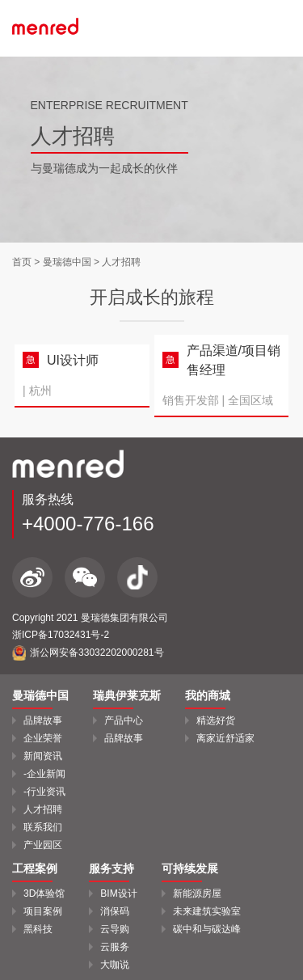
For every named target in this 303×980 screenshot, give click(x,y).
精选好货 (216, 720)
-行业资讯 (44, 792)
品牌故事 (43, 720)
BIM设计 (118, 893)
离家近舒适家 (225, 738)
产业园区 (43, 845)
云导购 (115, 929)
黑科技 (38, 929)
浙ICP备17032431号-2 (61, 635)
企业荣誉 (43, 738)
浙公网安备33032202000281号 (88, 653)
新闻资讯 (43, 756)
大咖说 (115, 965)
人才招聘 (43, 809)
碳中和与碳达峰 (207, 929)
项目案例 (43, 911)
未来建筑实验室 (207, 911)
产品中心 (124, 720)
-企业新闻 (44, 774)
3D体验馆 (44, 893)
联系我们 (43, 827)
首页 (22, 262)
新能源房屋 (197, 893)
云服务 (115, 947)
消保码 (115, 911)
